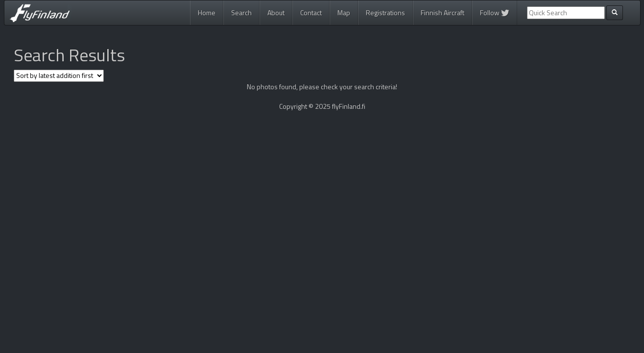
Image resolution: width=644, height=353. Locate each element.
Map (344, 13)
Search (241, 13)
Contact (311, 13)
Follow (495, 13)
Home (207, 13)
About (276, 13)
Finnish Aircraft (442, 13)
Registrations (385, 13)
